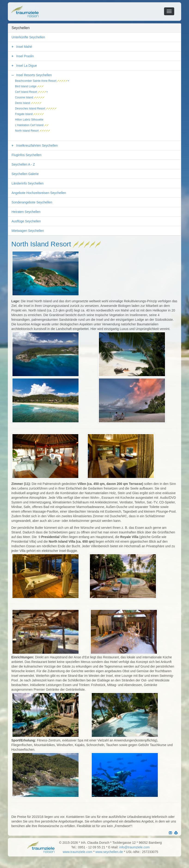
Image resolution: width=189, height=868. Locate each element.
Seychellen (21, 28)
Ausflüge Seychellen (26, 221)
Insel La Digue (27, 66)
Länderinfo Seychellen (28, 183)
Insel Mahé (24, 47)
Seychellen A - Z (23, 164)
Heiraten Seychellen (26, 212)
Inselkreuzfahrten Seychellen (37, 145)
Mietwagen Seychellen (28, 231)
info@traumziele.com (134, 847)
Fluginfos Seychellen (26, 155)
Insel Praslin (25, 56)
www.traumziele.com (77, 852)
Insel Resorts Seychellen (34, 75)
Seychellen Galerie (25, 174)
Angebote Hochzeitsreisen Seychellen (39, 193)
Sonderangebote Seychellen (32, 202)
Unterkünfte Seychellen (28, 37)
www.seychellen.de (109, 852)
